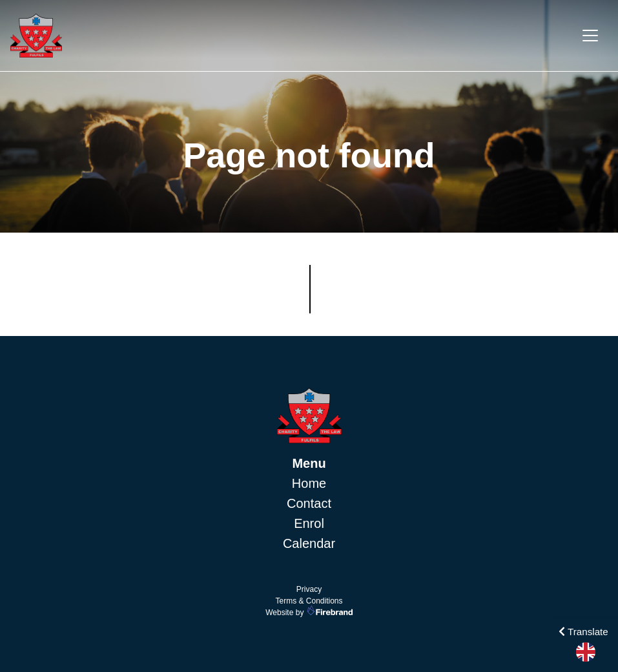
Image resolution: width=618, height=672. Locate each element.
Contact (309, 503)
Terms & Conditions (309, 601)
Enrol (309, 523)
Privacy (309, 589)
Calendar (309, 543)
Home (309, 483)
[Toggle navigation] (590, 36)
